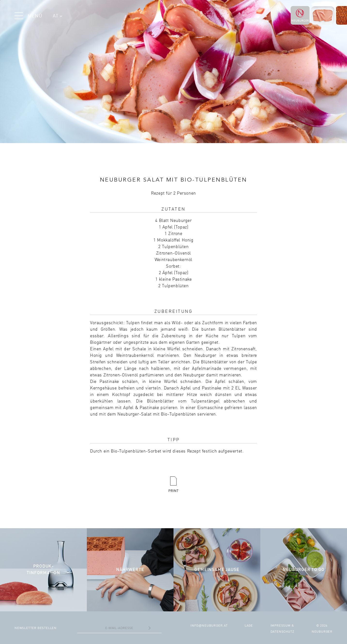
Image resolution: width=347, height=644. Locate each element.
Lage (249, 626)
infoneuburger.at (209, 626)
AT (57, 16)
